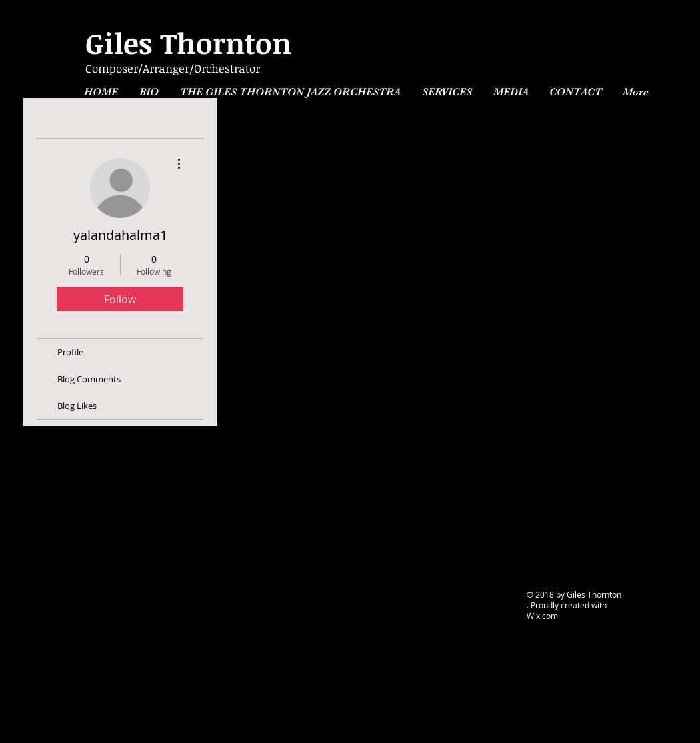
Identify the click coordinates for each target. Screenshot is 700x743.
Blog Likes (77, 406)
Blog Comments (89, 379)
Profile (70, 352)
